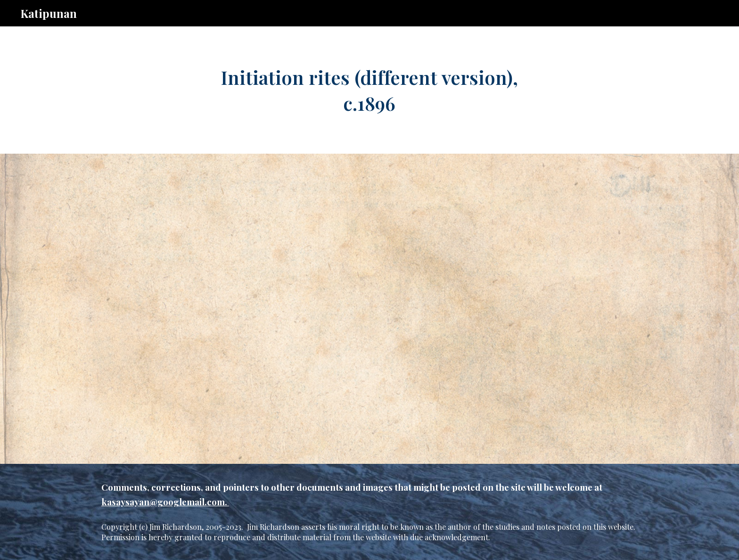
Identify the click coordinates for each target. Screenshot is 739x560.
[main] (369, 90)
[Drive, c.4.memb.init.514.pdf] (369, 309)
